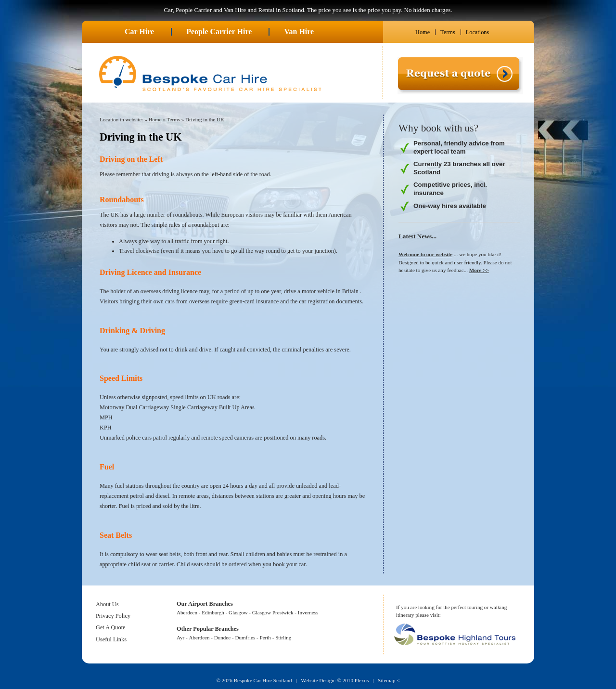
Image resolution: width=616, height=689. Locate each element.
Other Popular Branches (208, 629)
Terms (448, 32)
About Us (107, 604)
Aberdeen (187, 612)
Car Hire (139, 32)
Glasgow (238, 612)
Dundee (222, 637)
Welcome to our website (425, 254)
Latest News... (417, 236)
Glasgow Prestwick (273, 612)
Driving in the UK (205, 119)
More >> (479, 270)
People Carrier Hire (219, 32)
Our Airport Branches (205, 604)
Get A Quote (111, 627)
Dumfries (245, 637)
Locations (478, 32)
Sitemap (386, 680)
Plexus (362, 680)
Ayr (180, 637)
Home (423, 32)
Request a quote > (419, 98)
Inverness (308, 612)
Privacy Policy (113, 616)
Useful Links (111, 639)
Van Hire (299, 32)
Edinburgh (213, 612)
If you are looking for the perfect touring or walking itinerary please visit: (451, 611)
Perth (265, 637)
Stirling (283, 637)
